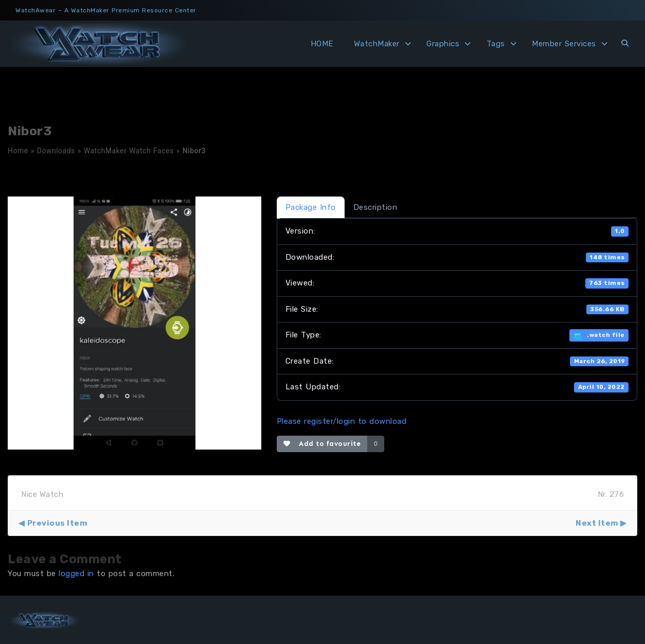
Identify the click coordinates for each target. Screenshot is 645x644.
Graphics (443, 44)
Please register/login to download (342, 421)
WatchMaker (377, 44)
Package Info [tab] (311, 207)
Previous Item (57, 523)
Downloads (56, 151)
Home (18, 151)
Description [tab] (375, 207)
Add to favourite (322, 444)
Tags (496, 44)
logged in (76, 574)
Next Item (597, 523)
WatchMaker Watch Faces (129, 151)
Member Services (564, 44)
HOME (322, 44)
